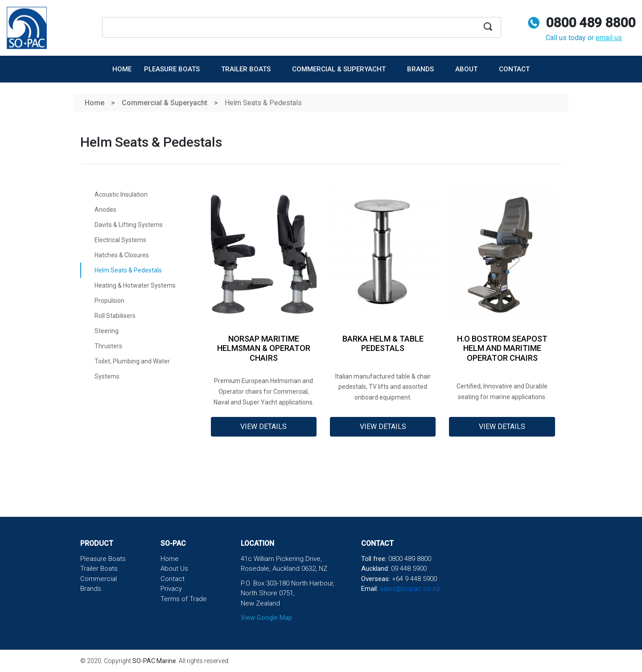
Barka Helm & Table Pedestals (383, 344)
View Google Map (266, 618)
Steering (107, 331)
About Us (174, 569)
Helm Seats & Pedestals (128, 270)
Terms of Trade (184, 599)
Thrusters (108, 346)
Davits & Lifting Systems (129, 225)
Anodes (105, 210)
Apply (488, 31)
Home (122, 69)
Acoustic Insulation (121, 194)
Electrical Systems (120, 240)
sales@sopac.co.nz (410, 589)
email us (609, 38)
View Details (263, 427)
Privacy (171, 589)
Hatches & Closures (122, 255)
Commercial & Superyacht (340, 69)
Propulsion (109, 301)
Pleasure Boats (173, 69)
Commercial (99, 579)
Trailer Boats (247, 69)
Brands (421, 69)
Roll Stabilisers (115, 316)
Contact (514, 69)
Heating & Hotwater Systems (135, 285)
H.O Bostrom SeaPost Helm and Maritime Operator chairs (502, 348)
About (467, 69)
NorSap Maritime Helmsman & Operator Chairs (264, 348)
